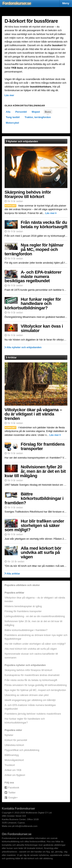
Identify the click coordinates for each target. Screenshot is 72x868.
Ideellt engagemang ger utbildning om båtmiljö (30, 700)
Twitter (12, 793)
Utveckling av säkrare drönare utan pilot (27, 695)
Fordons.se (17, 3)
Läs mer (50, 213)
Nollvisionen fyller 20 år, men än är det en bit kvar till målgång (35, 471)
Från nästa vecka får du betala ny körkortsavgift (44, 224)
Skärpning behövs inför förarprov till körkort (28, 194)
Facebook (14, 788)
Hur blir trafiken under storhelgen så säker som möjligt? (34, 525)
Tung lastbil (13, 117)
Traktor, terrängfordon (38, 117)
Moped (36, 112)
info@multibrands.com (26, 826)
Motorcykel (12, 123)
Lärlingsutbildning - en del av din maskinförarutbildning (35, 616)
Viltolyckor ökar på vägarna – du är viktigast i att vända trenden (33, 414)
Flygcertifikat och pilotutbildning (22, 750)
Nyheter (9, 735)
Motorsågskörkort (14, 760)
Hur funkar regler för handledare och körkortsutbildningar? (33, 304)
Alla (8, 112)
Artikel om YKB (13, 770)
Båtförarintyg (12, 755)
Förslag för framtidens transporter (43, 446)
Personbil (21, 112)
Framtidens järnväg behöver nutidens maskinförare (33, 714)
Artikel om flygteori (15, 775)
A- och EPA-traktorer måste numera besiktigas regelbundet (33, 276)
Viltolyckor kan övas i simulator (42, 328)
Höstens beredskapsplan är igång (23, 606)
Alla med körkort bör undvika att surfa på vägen (41, 553)
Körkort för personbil (16, 740)
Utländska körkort (14, 745)
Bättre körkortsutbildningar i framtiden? (34, 498)
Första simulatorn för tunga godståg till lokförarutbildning (36, 685)
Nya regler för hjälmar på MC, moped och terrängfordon (34, 249)
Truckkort (10, 765)
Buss (48, 112)
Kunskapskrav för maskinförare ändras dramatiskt (32, 675)
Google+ (13, 798)
